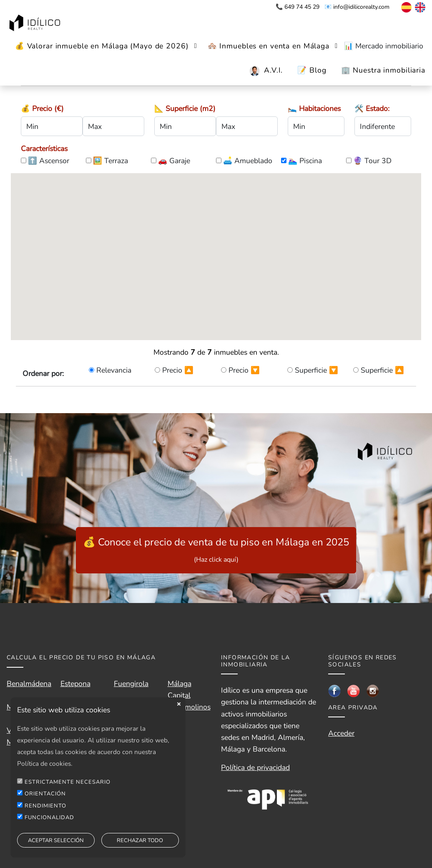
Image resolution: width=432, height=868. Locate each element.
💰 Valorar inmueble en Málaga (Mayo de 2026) (102, 46)
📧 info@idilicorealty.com (357, 7)
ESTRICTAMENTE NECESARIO (68, 782)
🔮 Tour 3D (372, 161)
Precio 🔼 (178, 370)
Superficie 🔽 (316, 370)
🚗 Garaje (174, 161)
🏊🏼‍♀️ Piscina (305, 161)
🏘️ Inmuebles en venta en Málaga (269, 46)
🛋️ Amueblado (248, 161)
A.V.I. (273, 70)
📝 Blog (312, 70)
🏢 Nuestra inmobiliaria (383, 70)
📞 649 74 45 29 (298, 7)
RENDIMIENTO (45, 806)
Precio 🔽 (244, 370)
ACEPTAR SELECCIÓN (56, 840)
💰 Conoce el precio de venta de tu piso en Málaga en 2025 (216, 550)
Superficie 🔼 (382, 370)
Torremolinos (189, 707)
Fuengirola (131, 684)
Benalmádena (29, 684)
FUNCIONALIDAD (49, 818)
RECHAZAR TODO (140, 840)
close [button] (179, 704)
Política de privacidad (255, 767)
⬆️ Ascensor (49, 161)
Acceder (341, 733)
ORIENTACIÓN (45, 794)
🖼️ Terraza (111, 161)
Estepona (75, 684)
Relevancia (114, 370)
